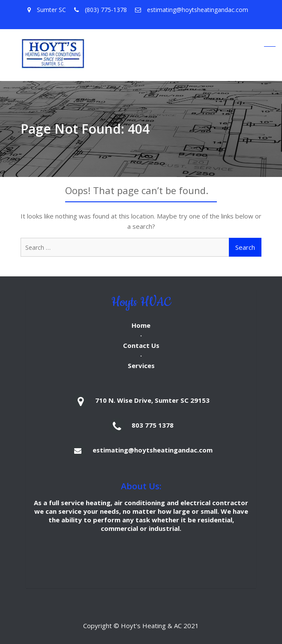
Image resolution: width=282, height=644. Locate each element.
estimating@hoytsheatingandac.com (153, 450)
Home (141, 325)
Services (141, 365)
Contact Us (141, 345)
